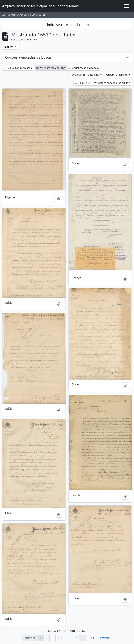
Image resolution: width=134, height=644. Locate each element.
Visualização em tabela (83, 68)
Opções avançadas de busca (28, 57)
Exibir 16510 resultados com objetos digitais (103, 83)
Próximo (104, 638)
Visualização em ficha (51, 68)
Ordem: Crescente (117, 75)
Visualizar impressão (18, 68)
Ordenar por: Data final (86, 75)
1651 (91, 638)
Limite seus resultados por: (67, 25)
